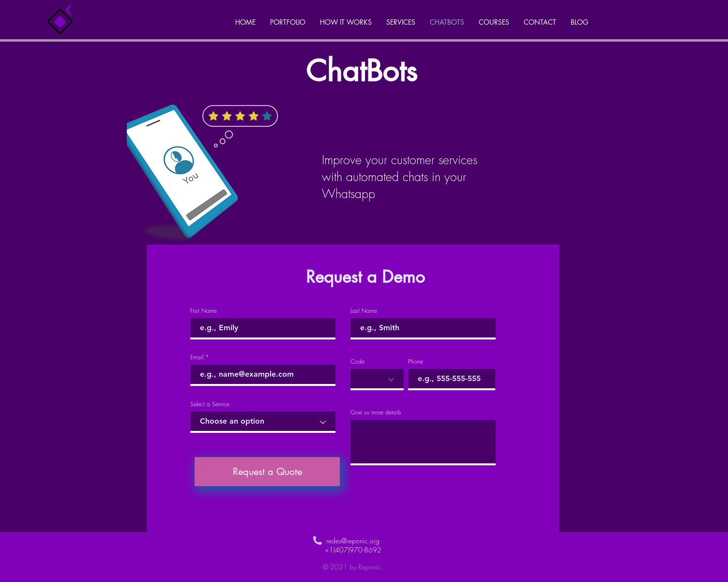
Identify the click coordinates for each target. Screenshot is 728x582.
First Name (204, 311)
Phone (416, 362)
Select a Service (210, 404)
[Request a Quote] (267, 472)
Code (357, 362)
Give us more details (376, 413)
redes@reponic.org (353, 541)
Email (197, 357)
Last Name (364, 311)
